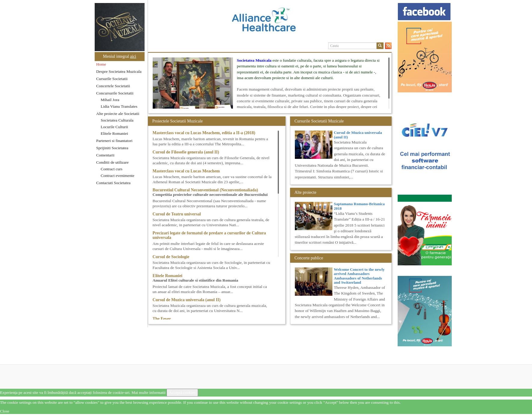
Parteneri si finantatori (114, 141)
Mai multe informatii (148, 392)
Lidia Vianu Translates (119, 106)
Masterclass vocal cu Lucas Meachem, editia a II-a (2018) (204, 133)
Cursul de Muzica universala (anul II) (187, 300)
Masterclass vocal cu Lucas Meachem (186, 171)
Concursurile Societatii (115, 93)
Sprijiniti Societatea (112, 148)
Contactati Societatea (113, 183)
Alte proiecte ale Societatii (118, 114)
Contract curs (112, 169)
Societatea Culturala (117, 120)
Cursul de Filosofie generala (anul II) (186, 152)
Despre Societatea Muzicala (119, 71)
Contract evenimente (118, 176)
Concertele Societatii (113, 86)
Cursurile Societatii (112, 79)
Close (5, 411)
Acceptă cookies (182, 392)
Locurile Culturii (114, 127)
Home (101, 64)
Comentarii (105, 155)
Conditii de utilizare (112, 162)
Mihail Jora (110, 100)
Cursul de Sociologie (171, 257)
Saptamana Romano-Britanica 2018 (359, 206)
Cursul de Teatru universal (177, 214)
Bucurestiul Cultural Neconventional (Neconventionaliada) (205, 190)
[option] (270, 22)
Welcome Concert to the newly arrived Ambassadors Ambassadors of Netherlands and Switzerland (359, 276)
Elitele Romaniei (114, 133)
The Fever (162, 319)
